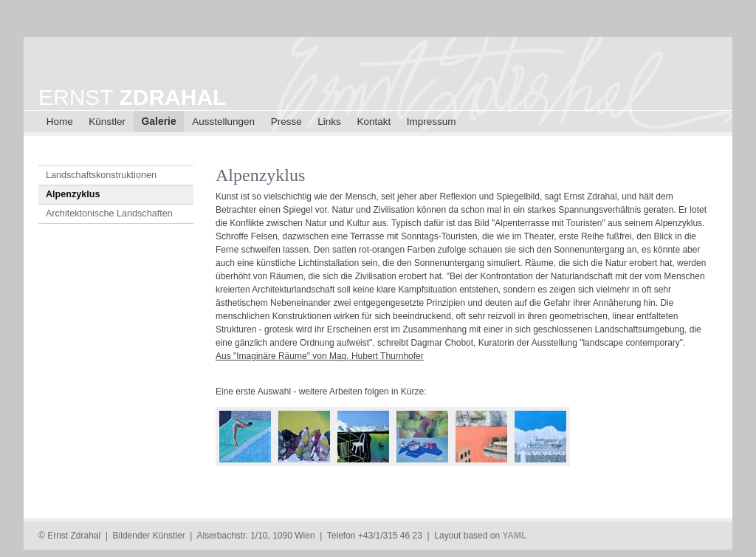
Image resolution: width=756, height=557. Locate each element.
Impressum (432, 122)
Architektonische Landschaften (109, 213)
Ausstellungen (223, 122)
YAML (514, 536)
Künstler (107, 122)
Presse (286, 122)
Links (329, 122)
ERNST (132, 97)
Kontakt (374, 122)
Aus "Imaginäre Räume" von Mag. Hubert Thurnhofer (320, 356)
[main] (467, 323)
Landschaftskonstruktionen (101, 175)
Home (60, 122)
